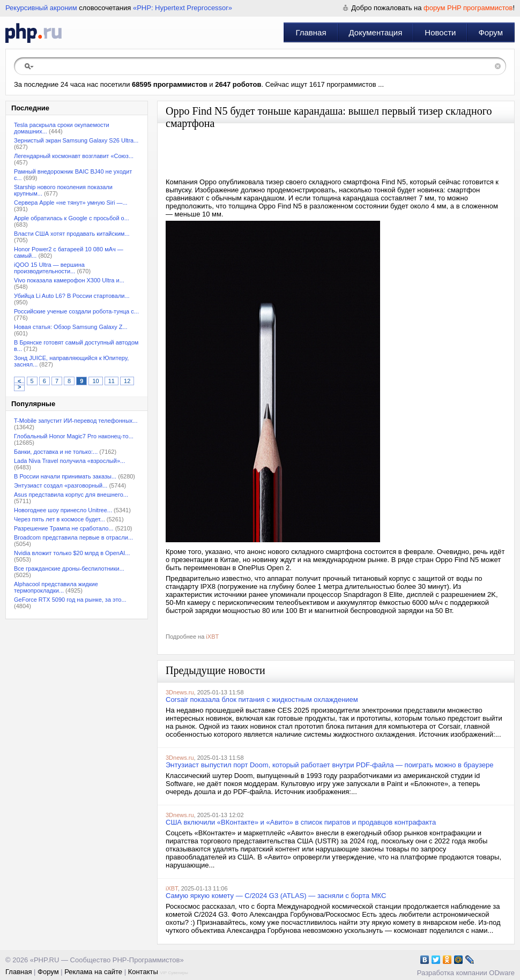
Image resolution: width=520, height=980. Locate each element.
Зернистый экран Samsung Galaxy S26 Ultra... (76, 140)
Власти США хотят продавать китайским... (72, 234)
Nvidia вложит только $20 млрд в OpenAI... (72, 553)
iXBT (212, 637)
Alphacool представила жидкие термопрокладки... (56, 587)
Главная (311, 32)
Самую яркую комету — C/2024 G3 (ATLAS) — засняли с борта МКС (276, 896)
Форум (491, 32)
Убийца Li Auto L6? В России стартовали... (72, 296)
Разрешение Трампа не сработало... (64, 528)
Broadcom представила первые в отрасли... (73, 537)
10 (95, 381)
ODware (502, 973)
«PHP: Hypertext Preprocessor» (183, 8)
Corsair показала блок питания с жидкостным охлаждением (262, 700)
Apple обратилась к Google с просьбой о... (72, 218)
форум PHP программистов (468, 8)
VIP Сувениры (174, 973)
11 (112, 381)
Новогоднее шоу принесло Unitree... (63, 510)
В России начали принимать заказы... (65, 476)
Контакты (143, 972)
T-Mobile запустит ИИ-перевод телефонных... (76, 421)
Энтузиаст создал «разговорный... (61, 485)
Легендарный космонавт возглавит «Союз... (74, 156)
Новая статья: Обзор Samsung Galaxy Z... (71, 327)
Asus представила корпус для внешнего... (71, 495)
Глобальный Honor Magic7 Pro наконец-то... (74, 436)
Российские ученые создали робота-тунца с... (76, 311)
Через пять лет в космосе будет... (60, 519)
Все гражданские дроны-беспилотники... (69, 568)
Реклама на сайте (93, 972)
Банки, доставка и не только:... (56, 452)
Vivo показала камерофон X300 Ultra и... (69, 280)
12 (127, 381)
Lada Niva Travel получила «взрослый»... (69, 461)
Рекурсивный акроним (41, 8)
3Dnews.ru (180, 692)
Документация (376, 32)
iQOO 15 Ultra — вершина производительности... (49, 268)
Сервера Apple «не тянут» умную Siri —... (71, 203)
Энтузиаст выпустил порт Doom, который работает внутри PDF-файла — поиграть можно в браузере (329, 765)
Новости (440, 32)
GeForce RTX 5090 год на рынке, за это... (70, 600)
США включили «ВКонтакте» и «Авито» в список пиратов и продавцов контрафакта (301, 822)
